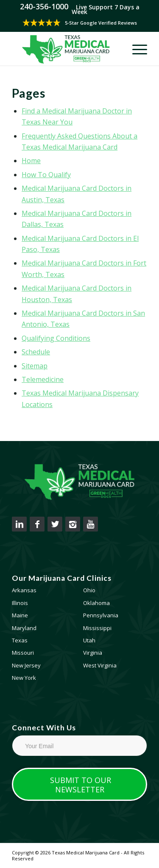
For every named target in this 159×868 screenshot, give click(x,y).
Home (31, 161)
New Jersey (26, 665)
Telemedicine (43, 379)
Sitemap (35, 366)
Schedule (36, 352)
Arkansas (24, 590)
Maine (20, 615)
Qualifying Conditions (56, 338)
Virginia (93, 653)
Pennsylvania (101, 615)
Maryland (24, 628)
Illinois (20, 603)
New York (24, 678)
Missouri (23, 653)
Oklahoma (96, 603)
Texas (20, 640)
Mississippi (97, 628)
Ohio (89, 590)
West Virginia (100, 665)
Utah (89, 640)
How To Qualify (46, 175)
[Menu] (135, 48)
